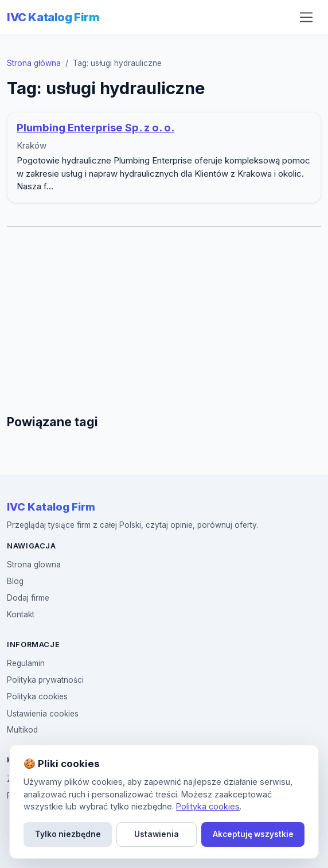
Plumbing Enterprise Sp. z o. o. (95, 128)
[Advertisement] (166, 321)
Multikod (22, 730)
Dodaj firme (28, 598)
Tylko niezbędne (68, 834)
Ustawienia (157, 834)
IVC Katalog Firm (53, 17)
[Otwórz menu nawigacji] (306, 17)
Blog (15, 581)
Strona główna (34, 63)
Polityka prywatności (45, 680)
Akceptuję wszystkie (253, 834)
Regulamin (26, 663)
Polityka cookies (37, 696)
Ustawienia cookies (43, 714)
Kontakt (21, 614)
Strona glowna (34, 565)
